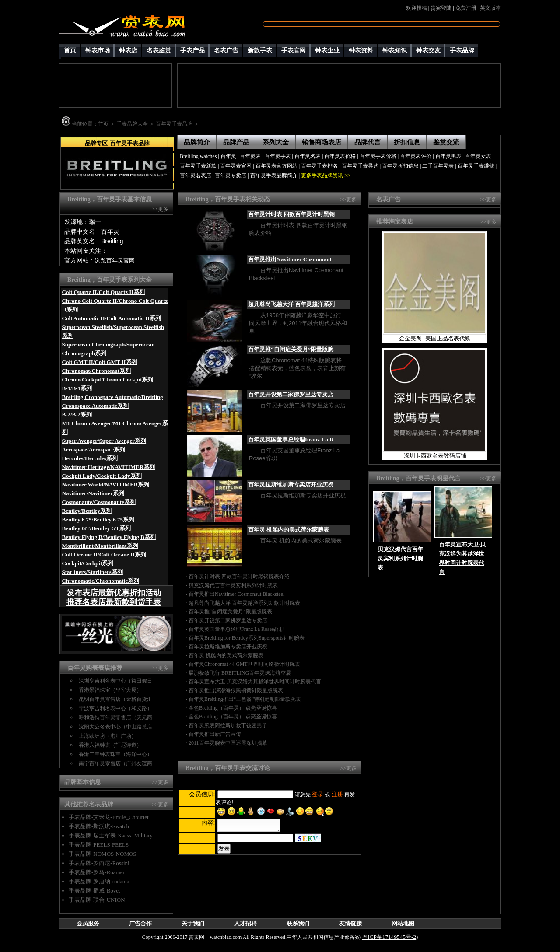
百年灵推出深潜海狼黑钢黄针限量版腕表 (236, 690)
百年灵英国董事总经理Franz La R (291, 439)
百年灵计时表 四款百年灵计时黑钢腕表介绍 (239, 577)
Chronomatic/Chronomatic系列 (101, 581)
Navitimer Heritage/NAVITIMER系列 (109, 467)
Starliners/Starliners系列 (93, 572)
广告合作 (140, 923)
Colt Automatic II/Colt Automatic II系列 (112, 318)
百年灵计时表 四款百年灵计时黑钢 (291, 214)
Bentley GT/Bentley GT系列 (96, 528)
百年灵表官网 (236, 166)
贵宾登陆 (441, 8)
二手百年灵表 (438, 166)
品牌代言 (367, 142)
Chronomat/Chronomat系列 (97, 371)
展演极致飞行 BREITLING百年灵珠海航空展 (240, 673)
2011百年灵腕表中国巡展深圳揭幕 (228, 743)
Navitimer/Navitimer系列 (93, 493)
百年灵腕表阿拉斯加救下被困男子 (228, 725)
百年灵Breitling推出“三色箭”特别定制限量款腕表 (245, 699)
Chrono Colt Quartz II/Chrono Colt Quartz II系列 (115, 305)
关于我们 (193, 923)
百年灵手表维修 (476, 166)
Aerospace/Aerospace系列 (94, 450)
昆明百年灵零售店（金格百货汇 (115, 699)
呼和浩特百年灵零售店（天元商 (115, 717)
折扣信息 (407, 142)
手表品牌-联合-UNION (97, 900)
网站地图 (403, 923)
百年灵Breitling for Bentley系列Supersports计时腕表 (247, 638)
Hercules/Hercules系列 (90, 458)
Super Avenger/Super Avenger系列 (104, 441)
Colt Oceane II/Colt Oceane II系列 (104, 555)
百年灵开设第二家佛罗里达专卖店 (291, 394)
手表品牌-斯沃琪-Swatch (99, 826)
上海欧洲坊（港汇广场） (108, 736)
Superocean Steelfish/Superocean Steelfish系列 (113, 331)
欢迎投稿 (416, 8)
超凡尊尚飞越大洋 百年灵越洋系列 (291, 304)
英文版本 (490, 8)
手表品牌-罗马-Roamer (97, 872)
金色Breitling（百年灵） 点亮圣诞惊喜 (233, 708)
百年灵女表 (478, 156)
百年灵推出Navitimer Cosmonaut (290, 259)
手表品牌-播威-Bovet (94, 891)
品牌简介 (197, 142)
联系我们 (298, 923)
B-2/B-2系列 (77, 415)
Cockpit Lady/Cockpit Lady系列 (102, 476)
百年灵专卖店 (231, 175)
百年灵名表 (308, 156)
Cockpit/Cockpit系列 (88, 563)
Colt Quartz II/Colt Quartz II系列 (104, 292)
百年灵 (228, 156)
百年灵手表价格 (378, 156)
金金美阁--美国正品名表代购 (435, 338)
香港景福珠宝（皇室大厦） (110, 690)
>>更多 (160, 209)
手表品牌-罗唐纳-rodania (99, 881)
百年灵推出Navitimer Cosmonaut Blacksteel (236, 594)
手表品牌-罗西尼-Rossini (99, 863)
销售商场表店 (322, 142)
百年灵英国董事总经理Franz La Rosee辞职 (236, 629)
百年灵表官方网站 (276, 166)
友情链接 (350, 923)
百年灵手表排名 (319, 166)
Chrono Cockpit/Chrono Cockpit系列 (108, 380)
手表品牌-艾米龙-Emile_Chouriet (109, 817)
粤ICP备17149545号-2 (389, 937)
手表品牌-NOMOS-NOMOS (103, 854)
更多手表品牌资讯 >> (326, 175)
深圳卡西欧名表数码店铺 (435, 456)
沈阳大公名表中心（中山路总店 (115, 727)
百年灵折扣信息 (400, 166)
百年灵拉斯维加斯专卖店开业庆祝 (291, 485)
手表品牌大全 (132, 124)
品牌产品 (236, 142)
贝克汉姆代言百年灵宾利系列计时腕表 (233, 585)
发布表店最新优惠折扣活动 (114, 593)
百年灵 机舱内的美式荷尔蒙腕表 (289, 530)
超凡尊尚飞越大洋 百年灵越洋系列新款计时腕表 (244, 603)
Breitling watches (198, 156)
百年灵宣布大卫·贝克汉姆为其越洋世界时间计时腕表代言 (255, 682)
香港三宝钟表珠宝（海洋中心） (115, 754)
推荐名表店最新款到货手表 (114, 602)
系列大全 (276, 142)
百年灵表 (250, 156)
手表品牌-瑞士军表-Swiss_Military (111, 835)
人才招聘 (245, 923)
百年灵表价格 (340, 156)
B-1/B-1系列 (77, 388)
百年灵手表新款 (198, 166)
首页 (103, 124)
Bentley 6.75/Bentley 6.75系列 (98, 520)
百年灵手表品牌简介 (274, 175)
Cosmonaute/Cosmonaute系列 (99, 502)
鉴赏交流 (446, 142)
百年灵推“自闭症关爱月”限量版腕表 (230, 612)
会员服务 (88, 923)
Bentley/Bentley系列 (87, 511)
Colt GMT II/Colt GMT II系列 (100, 362)
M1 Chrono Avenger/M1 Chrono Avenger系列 (115, 428)
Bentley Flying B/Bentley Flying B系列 (109, 537)
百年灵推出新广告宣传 (215, 734)
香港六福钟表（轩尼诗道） (110, 745)
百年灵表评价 (416, 156)
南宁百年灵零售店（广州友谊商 (115, 763)
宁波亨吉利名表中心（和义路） (115, 708)
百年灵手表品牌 (174, 124)
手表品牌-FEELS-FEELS (99, 845)
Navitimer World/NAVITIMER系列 (106, 485)
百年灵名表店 (196, 175)
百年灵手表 (278, 156)
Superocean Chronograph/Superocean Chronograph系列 (108, 349)
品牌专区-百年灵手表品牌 (117, 143)
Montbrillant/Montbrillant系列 (100, 546)
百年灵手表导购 (360, 166)
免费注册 (466, 8)
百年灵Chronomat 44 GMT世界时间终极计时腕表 (244, 664)
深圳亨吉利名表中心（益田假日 (115, 681)
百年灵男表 (448, 156)
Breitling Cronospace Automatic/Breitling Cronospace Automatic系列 (113, 401)
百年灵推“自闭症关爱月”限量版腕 (291, 349)
